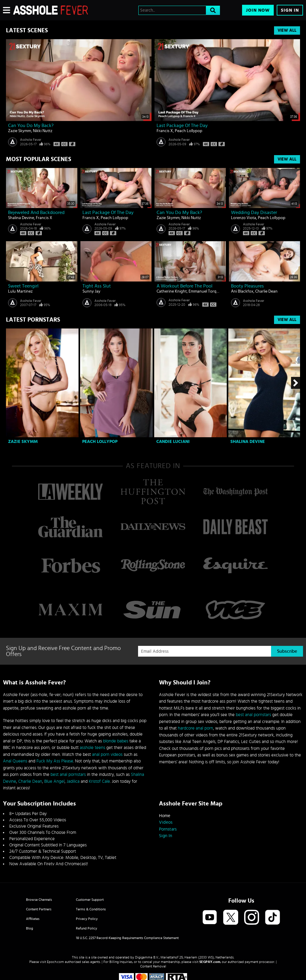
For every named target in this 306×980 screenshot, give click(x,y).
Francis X (165, 131)
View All (287, 30)
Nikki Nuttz (43, 131)
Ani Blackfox (242, 291)
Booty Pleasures (247, 286)
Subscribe (287, 651)
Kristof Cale (99, 781)
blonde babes (116, 741)
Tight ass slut (97, 286)
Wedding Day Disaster (254, 212)
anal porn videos (107, 755)
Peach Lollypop (189, 131)
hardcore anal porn (195, 728)
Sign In (290, 10)
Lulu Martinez (20, 291)
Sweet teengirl (23, 286)
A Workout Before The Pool (185, 286)
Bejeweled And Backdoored (36, 212)
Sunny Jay (91, 291)
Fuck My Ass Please (55, 761)
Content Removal (153, 966)
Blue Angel (54, 781)
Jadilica (73, 781)
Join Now (258, 10)
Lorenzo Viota (244, 218)
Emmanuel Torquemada (210, 291)
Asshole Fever (31, 140)
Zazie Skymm (20, 131)
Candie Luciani (173, 442)
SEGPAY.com (210, 962)
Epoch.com (55, 962)
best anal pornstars (68, 775)
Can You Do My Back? (31, 126)
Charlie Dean (266, 291)
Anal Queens (15, 761)
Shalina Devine (21, 218)
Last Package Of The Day (182, 126)
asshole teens (92, 748)
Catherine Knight (172, 291)
